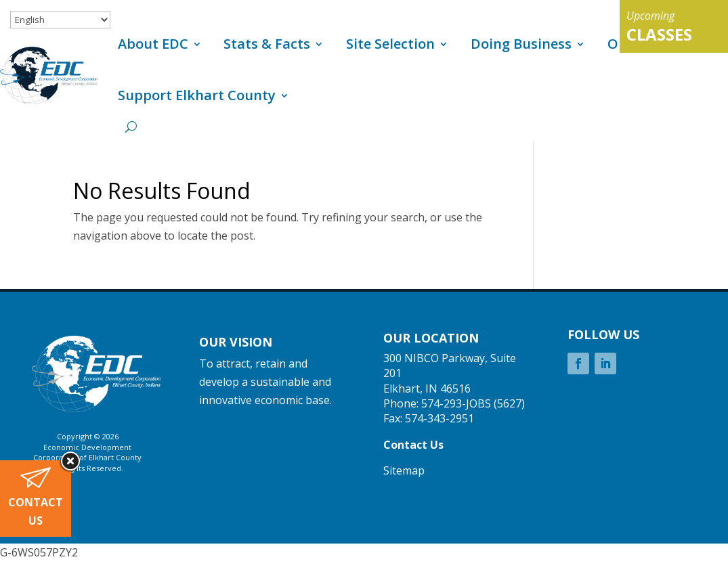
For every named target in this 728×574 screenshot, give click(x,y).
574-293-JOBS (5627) (473, 403)
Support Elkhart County (197, 95)
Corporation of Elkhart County (87, 457)
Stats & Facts (267, 44)
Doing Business (521, 44)
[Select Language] (60, 20)
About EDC (153, 44)
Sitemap (404, 470)
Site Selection (390, 44)
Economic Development (87, 447)
